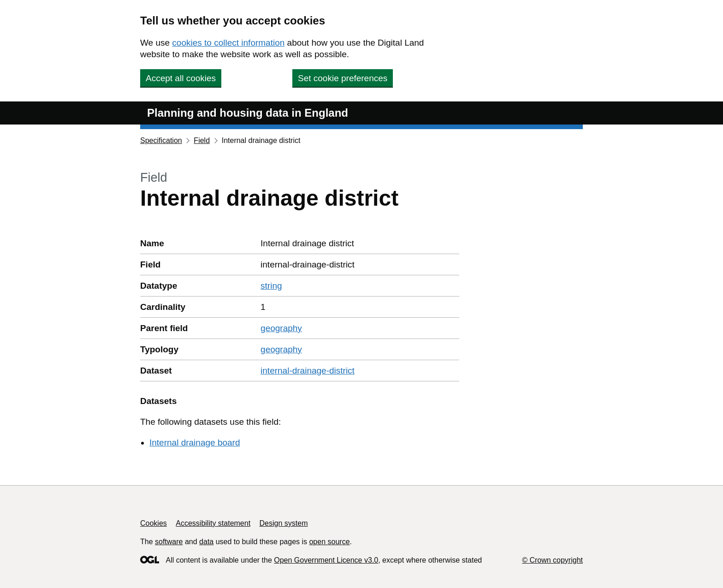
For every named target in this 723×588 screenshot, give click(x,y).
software (169, 542)
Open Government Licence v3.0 (326, 560)
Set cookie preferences (343, 78)
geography (281, 328)
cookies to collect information (228, 43)
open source (329, 542)
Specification (161, 140)
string (271, 286)
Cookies (154, 523)
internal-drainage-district (308, 371)
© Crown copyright (552, 560)
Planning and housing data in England (248, 113)
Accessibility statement (213, 523)
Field (202, 140)
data (206, 542)
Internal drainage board (195, 442)
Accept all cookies (181, 78)
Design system (284, 523)
